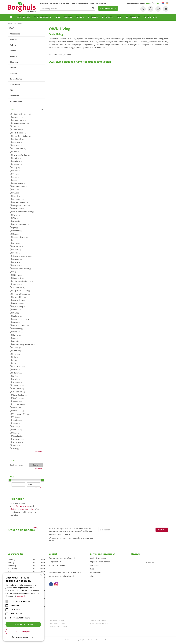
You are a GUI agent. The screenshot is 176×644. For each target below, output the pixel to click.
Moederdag (15, 34)
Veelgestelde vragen (98, 558)
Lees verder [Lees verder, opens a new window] (22, 596)
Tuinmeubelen (16, 101)
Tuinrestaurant (16, 79)
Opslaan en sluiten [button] (23, 624)
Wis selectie (38, 452)
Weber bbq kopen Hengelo (99, 623)
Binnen (13, 51)
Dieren (13, 67)
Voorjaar (14, 39)
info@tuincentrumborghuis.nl (22, 509)
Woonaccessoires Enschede (58, 626)
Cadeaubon (15, 84)
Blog (92, 576)
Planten (13, 56)
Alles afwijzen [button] (23, 631)
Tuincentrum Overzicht (104, 640)
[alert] (23, 607)
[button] (23, 637)
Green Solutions (89, 640)
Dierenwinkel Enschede (98, 620)
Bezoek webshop (108, 8)
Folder (93, 569)
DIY (11, 90)
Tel (143, 9)
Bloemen (14, 62)
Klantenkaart (95, 572)
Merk (12, 110)
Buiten (13, 45)
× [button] (41, 576)
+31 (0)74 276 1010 (21, 506)
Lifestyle (14, 73)
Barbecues (14, 96)
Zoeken (13, 460)
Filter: (11, 28)
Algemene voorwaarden (100, 562)
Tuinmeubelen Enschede (57, 623)
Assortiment (95, 565)
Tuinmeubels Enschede (56, 620)
